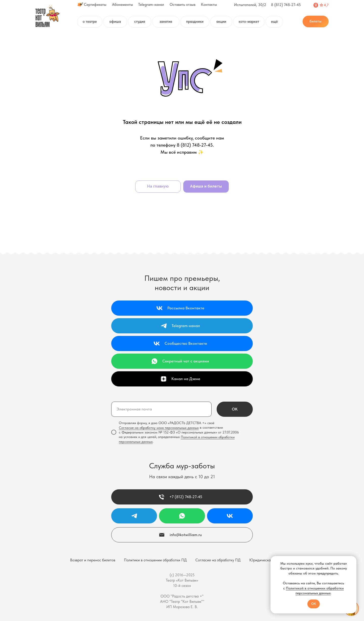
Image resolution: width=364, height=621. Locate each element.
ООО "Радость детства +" (182, 596)
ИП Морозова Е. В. (182, 607)
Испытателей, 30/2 (250, 5)
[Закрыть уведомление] (353, 560)
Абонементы (122, 5)
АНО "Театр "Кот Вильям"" (182, 602)
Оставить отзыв (183, 5)
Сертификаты (95, 5)
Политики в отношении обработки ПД (155, 560)
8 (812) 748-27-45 (286, 5)
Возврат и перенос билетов (93, 560)
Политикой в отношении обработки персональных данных (315, 591)
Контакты (209, 5)
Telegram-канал (151, 5)
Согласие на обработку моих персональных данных (159, 428)
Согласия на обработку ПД (218, 560)
